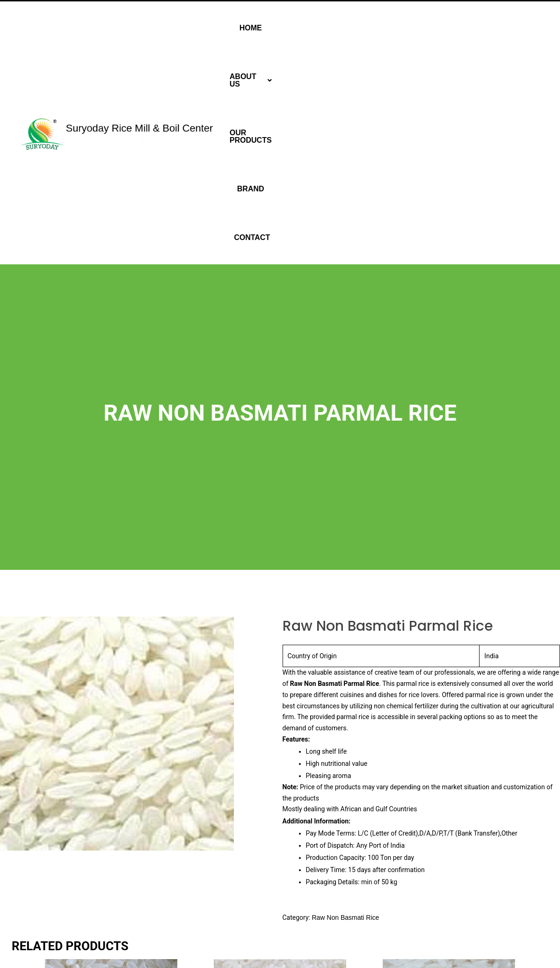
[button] (342, 28)
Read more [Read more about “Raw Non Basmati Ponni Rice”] (245, 929)
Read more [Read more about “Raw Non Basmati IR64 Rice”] (414, 929)
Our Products (408, 28)
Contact (505, 28)
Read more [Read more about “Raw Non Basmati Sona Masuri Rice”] (76, 929)
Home (296, 28)
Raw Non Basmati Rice (345, 708)
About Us (342, 28)
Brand (463, 28)
